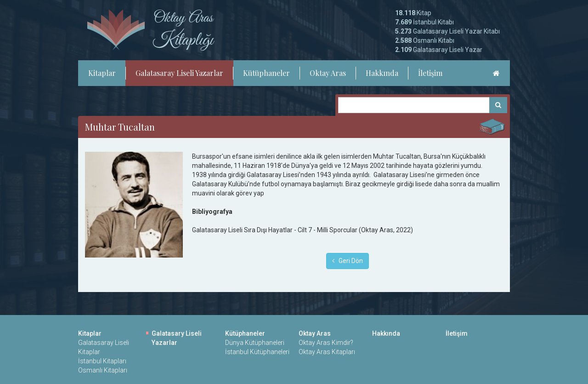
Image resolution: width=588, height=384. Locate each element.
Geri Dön (348, 261)
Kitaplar (102, 73)
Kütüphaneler (266, 73)
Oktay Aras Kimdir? (326, 343)
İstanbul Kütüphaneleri (257, 352)
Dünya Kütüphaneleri (255, 343)
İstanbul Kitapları (102, 361)
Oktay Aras (328, 73)
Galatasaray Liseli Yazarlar (179, 73)
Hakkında (382, 73)
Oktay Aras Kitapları (327, 352)
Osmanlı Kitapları (103, 370)
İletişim (430, 73)
